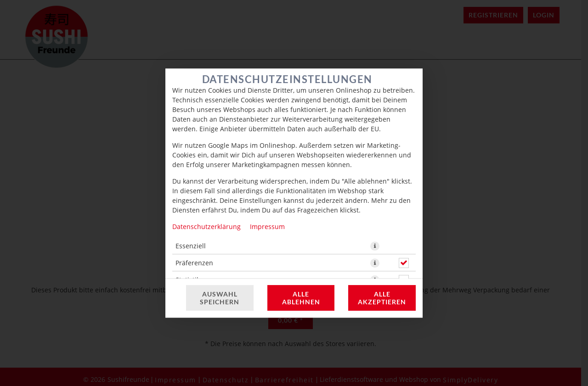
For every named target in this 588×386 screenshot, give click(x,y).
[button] (375, 246)
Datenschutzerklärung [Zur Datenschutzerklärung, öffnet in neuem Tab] (206, 227)
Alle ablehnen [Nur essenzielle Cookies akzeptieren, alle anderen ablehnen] (301, 298)
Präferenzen (194, 263)
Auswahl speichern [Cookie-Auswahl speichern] (220, 298)
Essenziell (191, 246)
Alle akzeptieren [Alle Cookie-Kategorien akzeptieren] (382, 298)
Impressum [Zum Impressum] (267, 227)
